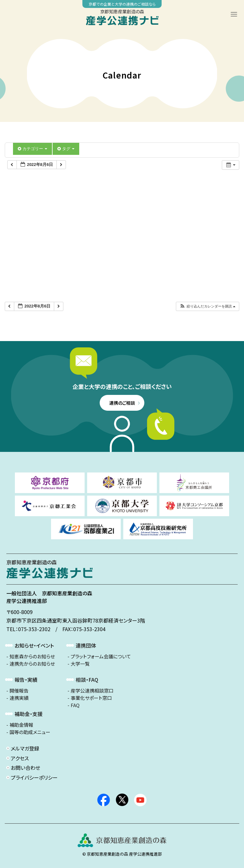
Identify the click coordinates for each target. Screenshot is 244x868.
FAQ (75, 705)
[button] (207, 306)
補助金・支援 (29, 714)
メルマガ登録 (25, 748)
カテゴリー (32, 149)
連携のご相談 (122, 403)
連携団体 (86, 645)
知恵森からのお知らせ (32, 656)
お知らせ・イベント (34, 645)
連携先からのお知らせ (32, 664)
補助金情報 (21, 725)
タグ (66, 149)
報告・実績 (26, 680)
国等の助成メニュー (30, 732)
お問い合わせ (26, 768)
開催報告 (19, 691)
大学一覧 (80, 664)
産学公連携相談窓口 (92, 691)
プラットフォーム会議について (101, 656)
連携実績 (19, 698)
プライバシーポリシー (34, 777)
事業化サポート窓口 (91, 698)
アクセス (20, 758)
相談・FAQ (87, 680)
